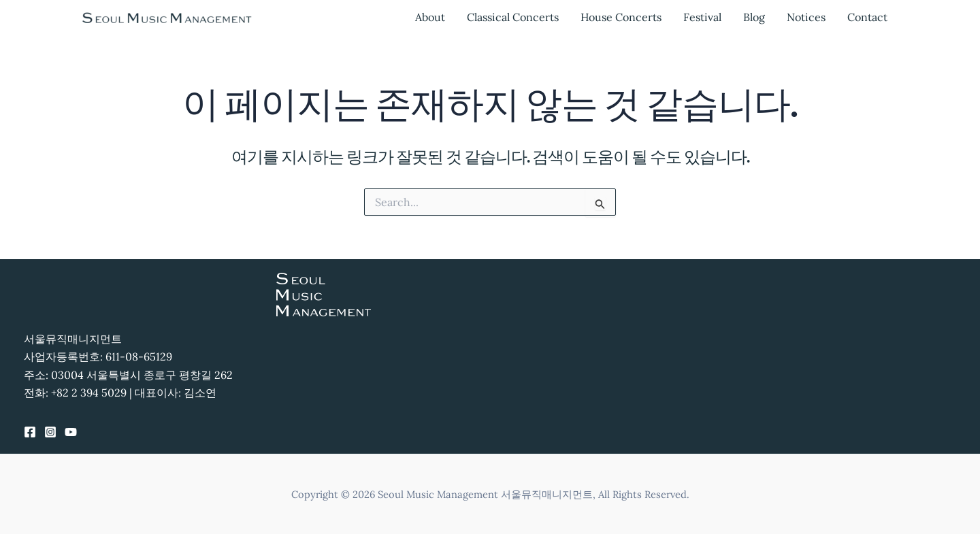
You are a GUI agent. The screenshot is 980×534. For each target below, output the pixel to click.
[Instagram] (50, 432)
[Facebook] (30, 432)
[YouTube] (71, 432)
